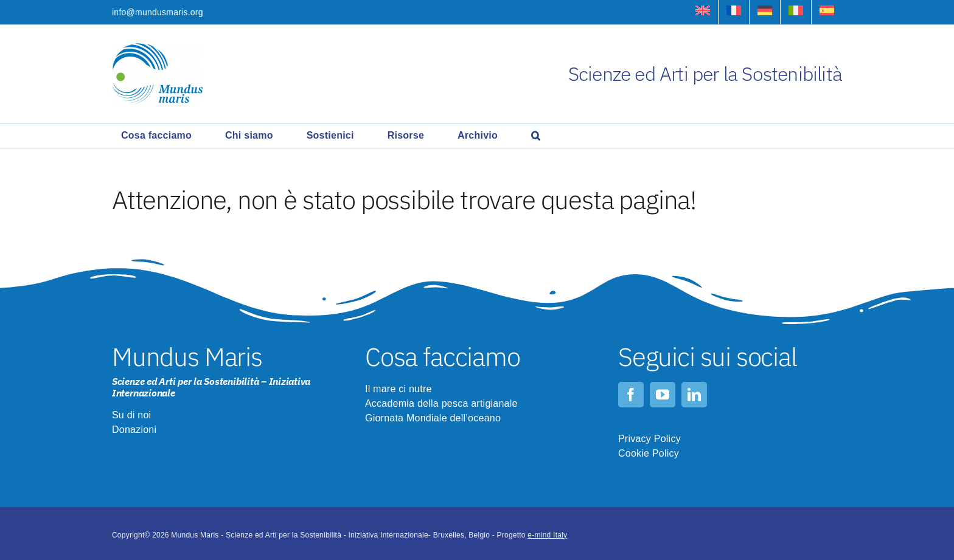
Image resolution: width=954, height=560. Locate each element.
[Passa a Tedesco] (765, 12)
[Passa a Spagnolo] (827, 12)
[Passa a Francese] (734, 12)
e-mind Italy (547, 535)
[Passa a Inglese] (703, 12)
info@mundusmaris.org (158, 12)
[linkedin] (694, 395)
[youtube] (663, 395)
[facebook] (631, 395)
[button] (536, 136)
